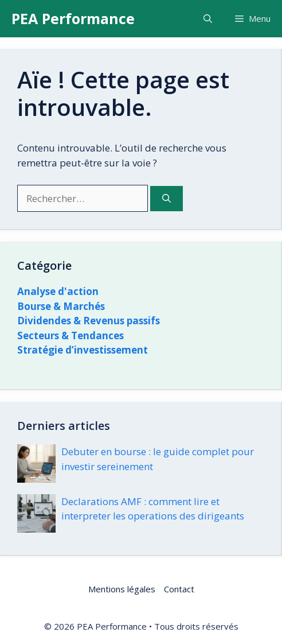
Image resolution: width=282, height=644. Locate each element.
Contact (179, 589)
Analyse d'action (58, 291)
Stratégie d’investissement (83, 350)
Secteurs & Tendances (70, 335)
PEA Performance (73, 18)
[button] (208, 19)
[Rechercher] (167, 199)
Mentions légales (122, 589)
